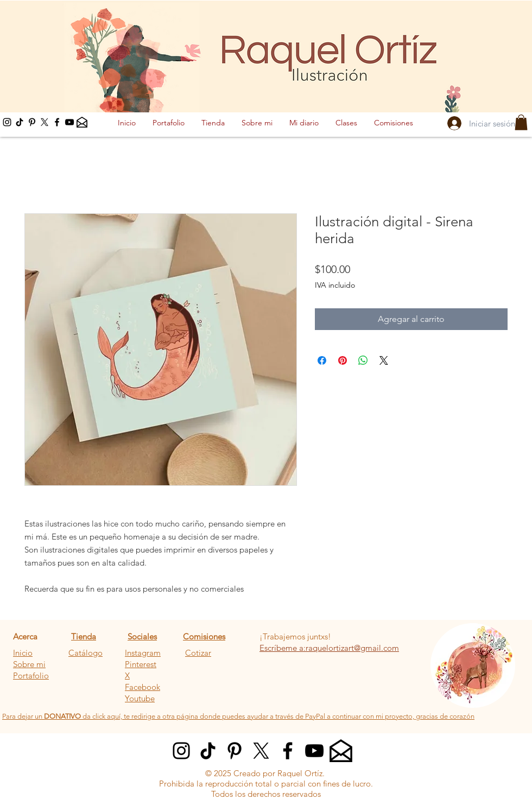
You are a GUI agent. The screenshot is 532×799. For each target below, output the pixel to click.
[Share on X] (384, 360)
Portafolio (31, 676)
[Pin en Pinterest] (343, 360)
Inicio (23, 653)
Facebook (142, 687)
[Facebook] (57, 122)
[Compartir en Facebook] (322, 360)
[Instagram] (7, 122)
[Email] (82, 122)
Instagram (143, 653)
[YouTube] (69, 122)
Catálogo (85, 653)
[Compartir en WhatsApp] (363, 360)
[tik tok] (20, 122)
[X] (45, 122)
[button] (521, 122)
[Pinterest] (32, 122)
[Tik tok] (208, 751)
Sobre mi (29, 664)
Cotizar (198, 653)
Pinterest (141, 664)
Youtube (140, 698)
